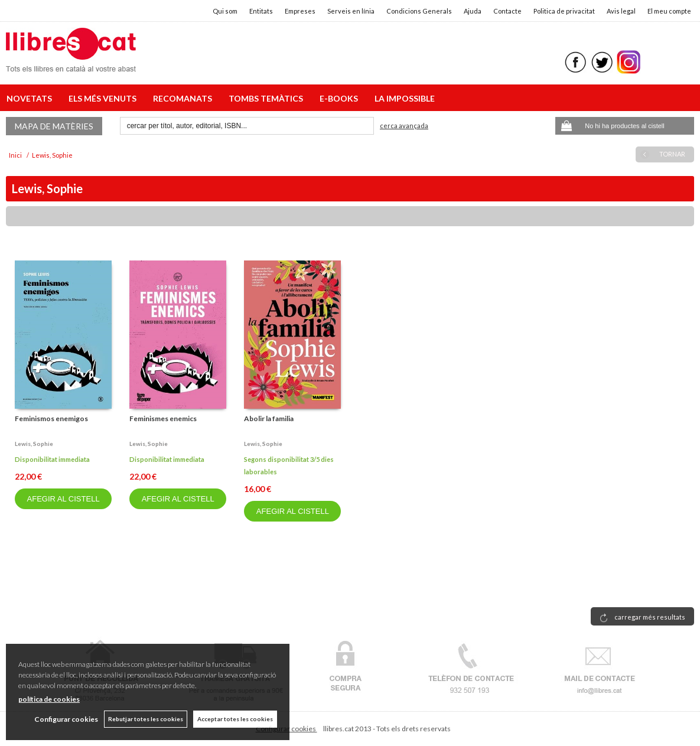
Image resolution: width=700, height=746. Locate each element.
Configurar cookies (66, 719)
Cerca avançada (404, 126)
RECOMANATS (184, 98)
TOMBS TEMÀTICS (268, 98)
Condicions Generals (419, 11)
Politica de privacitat (564, 11)
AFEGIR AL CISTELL (64, 499)
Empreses (300, 11)
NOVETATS (31, 98)
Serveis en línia (351, 11)
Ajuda (473, 11)
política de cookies (49, 699)
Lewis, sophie (34, 444)
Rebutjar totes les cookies (146, 719)
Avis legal (621, 11)
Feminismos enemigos (51, 418)
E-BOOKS (341, 98)
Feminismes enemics (163, 418)
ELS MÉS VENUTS (104, 98)
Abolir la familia (269, 418)
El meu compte (669, 11)
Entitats (261, 11)
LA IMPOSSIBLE (405, 98)
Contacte (507, 11)
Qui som (225, 11)
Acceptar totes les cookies (235, 719)
